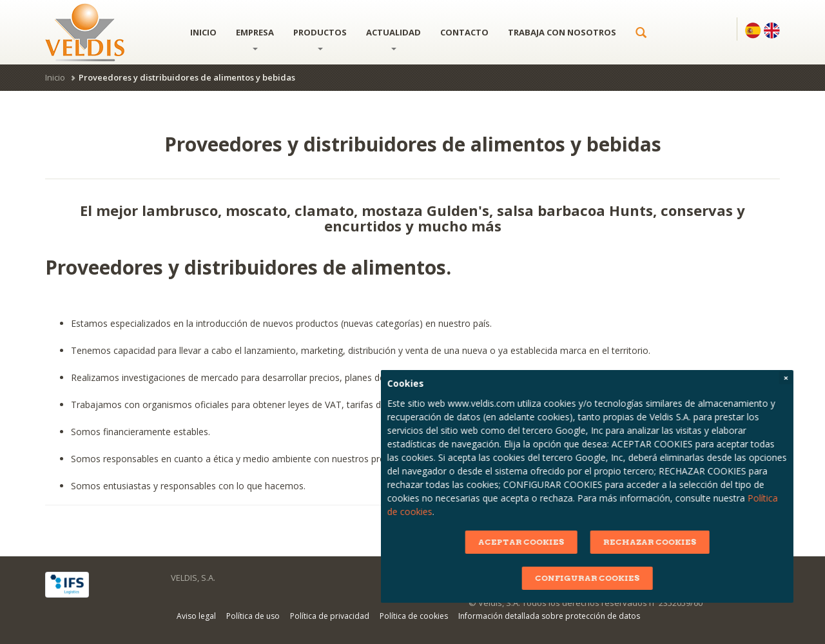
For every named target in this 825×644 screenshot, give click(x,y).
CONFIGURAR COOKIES (723, 578)
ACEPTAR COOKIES (657, 542)
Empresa (255, 38)
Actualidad (393, 38)
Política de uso (253, 616)
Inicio (203, 32)
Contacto (464, 32)
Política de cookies (414, 616)
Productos (320, 38)
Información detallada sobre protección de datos (549, 616)
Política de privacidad (330, 616)
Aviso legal (196, 616)
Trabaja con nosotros (562, 32)
